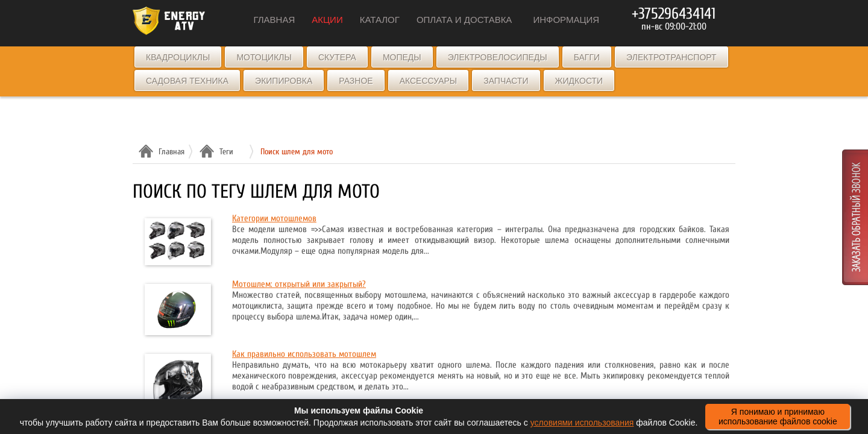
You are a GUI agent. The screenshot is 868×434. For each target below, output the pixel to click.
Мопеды (402, 57)
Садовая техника (187, 81)
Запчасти (506, 81)
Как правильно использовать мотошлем (304, 354)
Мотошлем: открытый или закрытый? (299, 284)
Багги (587, 57)
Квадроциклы (178, 57)
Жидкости (579, 81)
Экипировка (284, 81)
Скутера (337, 57)
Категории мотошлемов (274, 219)
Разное (356, 81)
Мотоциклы (264, 57)
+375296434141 (674, 14)
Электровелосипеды (498, 57)
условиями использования (582, 423)
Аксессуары (429, 81)
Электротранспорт (671, 57)
